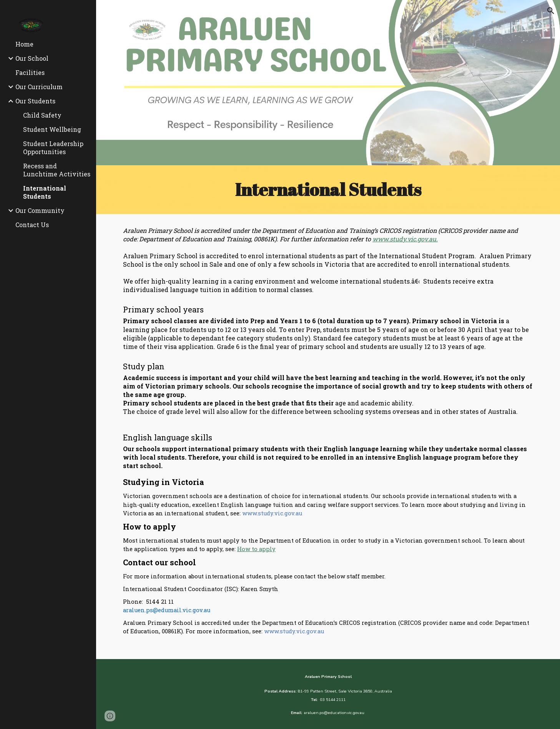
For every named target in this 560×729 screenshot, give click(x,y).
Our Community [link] (40, 210)
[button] (551, 11)
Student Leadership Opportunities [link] (53, 148)
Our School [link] (32, 58)
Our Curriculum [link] (39, 87)
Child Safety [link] (42, 115)
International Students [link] (45, 192)
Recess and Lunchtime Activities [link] (57, 170)
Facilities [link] (30, 72)
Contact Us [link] (32, 225)
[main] (328, 190)
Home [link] (24, 44)
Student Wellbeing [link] (52, 129)
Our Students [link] (35, 101)
